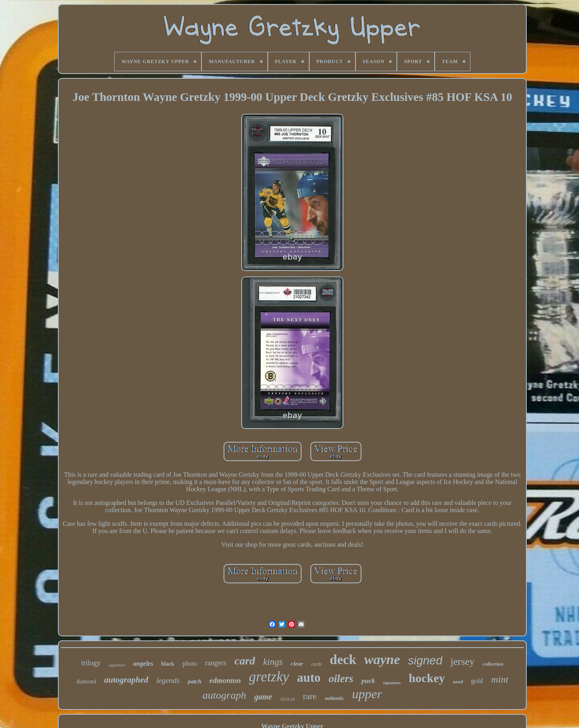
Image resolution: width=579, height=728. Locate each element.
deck (343, 660)
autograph (224, 695)
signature (117, 665)
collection (493, 664)
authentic (334, 698)
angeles (143, 663)
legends (168, 680)
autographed (126, 680)
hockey (427, 678)
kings (273, 662)
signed (425, 660)
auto (309, 678)
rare (310, 696)
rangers (216, 663)
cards (316, 664)
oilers (341, 679)
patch (195, 681)
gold (477, 681)
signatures (392, 683)
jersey (462, 661)
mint (500, 679)
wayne (382, 659)
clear (297, 664)
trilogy (91, 663)
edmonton (225, 680)
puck (368, 681)
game (263, 697)
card (245, 661)
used (458, 682)
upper (367, 694)
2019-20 (288, 699)
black (168, 664)
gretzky (269, 677)
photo (190, 663)
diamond (86, 682)
